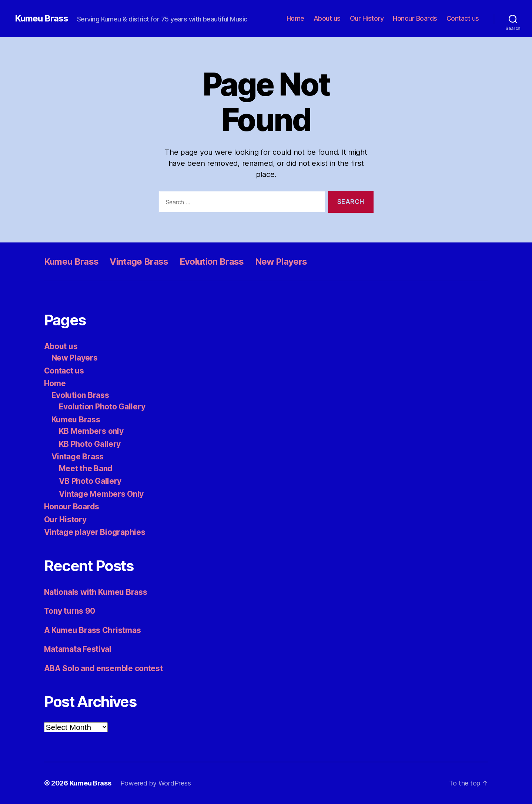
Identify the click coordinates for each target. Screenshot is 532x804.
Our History (367, 18)
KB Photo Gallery (90, 444)
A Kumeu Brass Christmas (93, 630)
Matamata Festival (78, 649)
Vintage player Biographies (95, 532)
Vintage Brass (139, 262)
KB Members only (91, 431)
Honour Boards (415, 18)
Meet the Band (86, 468)
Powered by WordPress (156, 783)
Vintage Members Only (101, 494)
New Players (281, 262)
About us (327, 18)
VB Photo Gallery (90, 481)
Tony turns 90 (70, 611)
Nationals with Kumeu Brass (96, 592)
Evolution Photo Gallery (102, 407)
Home (295, 18)
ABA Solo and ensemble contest (103, 668)
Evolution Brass (212, 262)
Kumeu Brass (41, 19)
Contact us (463, 18)
